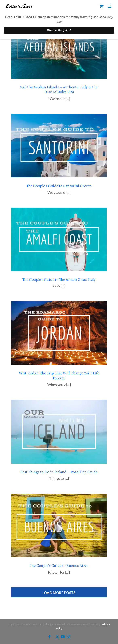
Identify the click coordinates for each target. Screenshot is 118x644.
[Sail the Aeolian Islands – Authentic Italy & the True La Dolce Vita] (59, 47)
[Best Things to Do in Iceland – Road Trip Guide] (59, 432)
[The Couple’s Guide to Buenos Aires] (59, 525)
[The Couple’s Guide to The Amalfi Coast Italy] (59, 239)
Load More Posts (59, 593)
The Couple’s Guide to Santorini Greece (59, 186)
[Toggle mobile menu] (110, 6)
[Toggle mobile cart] (102, 6)
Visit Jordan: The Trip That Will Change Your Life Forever (59, 376)
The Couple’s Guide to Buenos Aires (59, 566)
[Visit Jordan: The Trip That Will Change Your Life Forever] (59, 333)
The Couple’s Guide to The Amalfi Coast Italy (59, 280)
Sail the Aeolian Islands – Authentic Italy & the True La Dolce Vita (59, 90)
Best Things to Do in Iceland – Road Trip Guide (59, 472)
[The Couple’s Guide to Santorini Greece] (59, 145)
